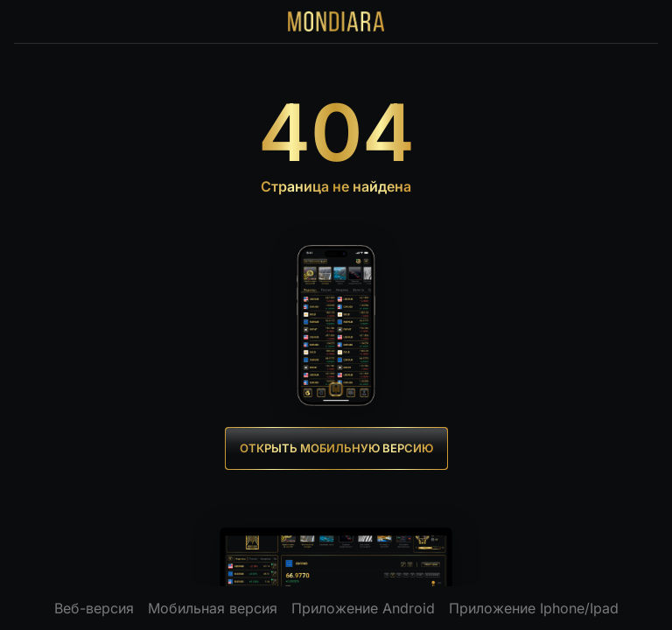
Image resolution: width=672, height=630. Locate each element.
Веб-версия (94, 608)
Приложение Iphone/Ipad (534, 608)
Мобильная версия (213, 608)
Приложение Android (363, 608)
